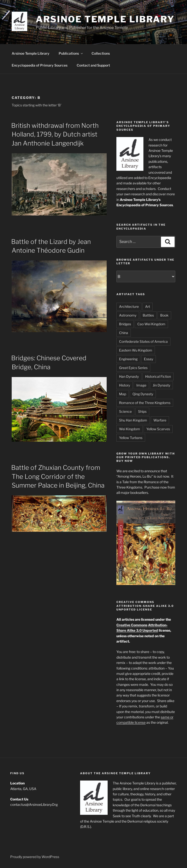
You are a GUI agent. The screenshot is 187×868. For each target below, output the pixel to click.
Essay (149, 359)
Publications (71, 53)
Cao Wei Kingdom (151, 324)
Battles (148, 315)
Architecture (129, 306)
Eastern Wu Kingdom (136, 350)
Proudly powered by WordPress (35, 857)
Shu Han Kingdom (133, 420)
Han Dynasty (129, 376)
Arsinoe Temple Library (105, 19)
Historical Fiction (158, 376)
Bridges (125, 324)
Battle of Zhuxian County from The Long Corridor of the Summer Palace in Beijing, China (58, 476)
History (125, 385)
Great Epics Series (133, 368)
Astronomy (128, 315)
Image (141, 385)
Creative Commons (132, 625)
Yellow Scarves (158, 429)
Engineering (128, 359)
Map (123, 394)
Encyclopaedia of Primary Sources (40, 65)
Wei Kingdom (130, 429)
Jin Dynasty (161, 385)
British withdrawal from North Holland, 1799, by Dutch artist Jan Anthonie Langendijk (55, 134)
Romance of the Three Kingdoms (145, 403)
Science (125, 411)
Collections (101, 53)
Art (148, 306)
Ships (142, 411)
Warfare (160, 420)
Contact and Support (93, 65)
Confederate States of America (143, 341)
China (124, 333)
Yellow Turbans (131, 438)
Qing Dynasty (143, 394)
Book (164, 315)
